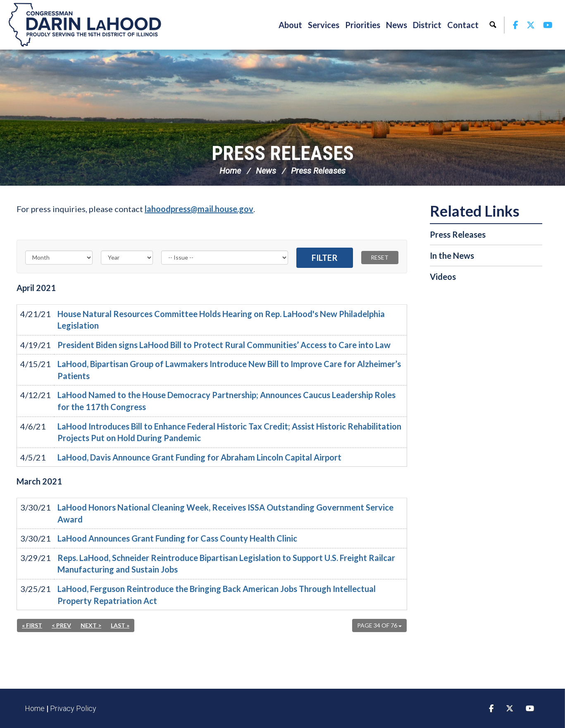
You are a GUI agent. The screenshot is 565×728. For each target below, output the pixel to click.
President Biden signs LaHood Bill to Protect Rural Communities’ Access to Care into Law (224, 345)
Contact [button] (463, 25)
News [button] (397, 25)
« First (32, 625)
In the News (452, 255)
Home (230, 171)
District (427, 25)
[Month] (59, 258)
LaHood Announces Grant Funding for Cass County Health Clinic (177, 538)
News (266, 171)
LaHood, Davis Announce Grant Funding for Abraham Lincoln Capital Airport (199, 457)
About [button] (290, 25)
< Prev (61, 625)
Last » (120, 625)
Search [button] (493, 25)
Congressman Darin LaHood (85, 25)
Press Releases (283, 153)
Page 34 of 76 (379, 625)
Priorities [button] (363, 25)
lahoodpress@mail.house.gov (199, 209)
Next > (91, 625)
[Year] (127, 258)
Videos (443, 277)
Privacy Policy (73, 708)
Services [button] (324, 25)
